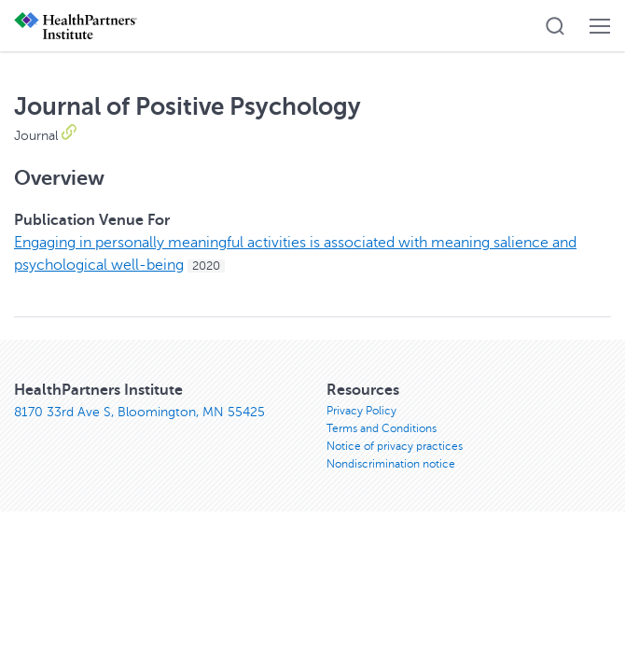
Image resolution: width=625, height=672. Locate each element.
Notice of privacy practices (395, 446)
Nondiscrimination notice (391, 464)
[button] (555, 26)
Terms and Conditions (382, 428)
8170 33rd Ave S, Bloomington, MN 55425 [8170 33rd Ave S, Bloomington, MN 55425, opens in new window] (139, 412)
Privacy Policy (361, 411)
